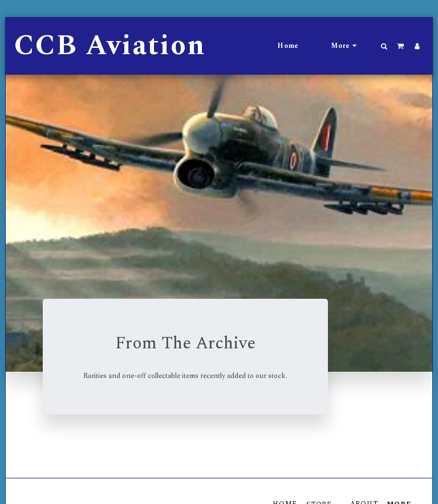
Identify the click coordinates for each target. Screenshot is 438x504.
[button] (384, 46)
